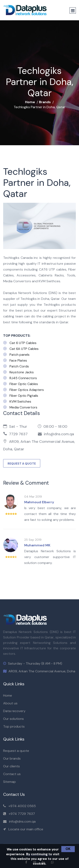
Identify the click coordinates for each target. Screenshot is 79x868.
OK (68, 849)
